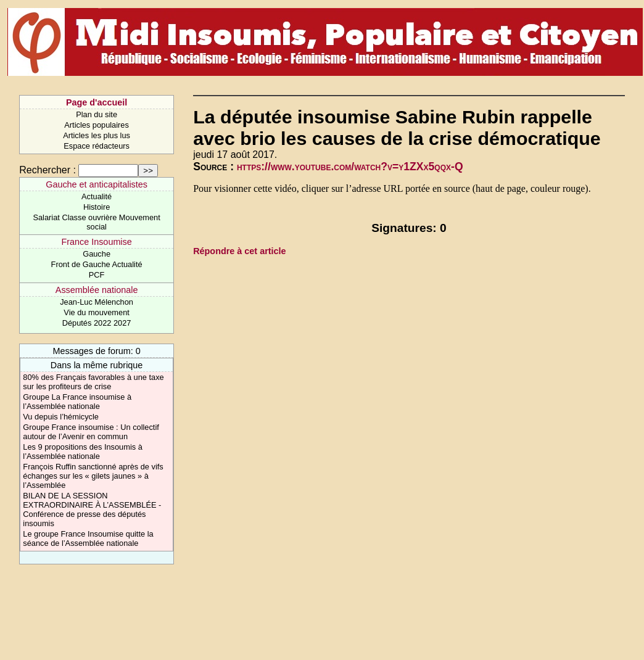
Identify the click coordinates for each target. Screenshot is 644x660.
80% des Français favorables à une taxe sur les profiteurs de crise (93, 382)
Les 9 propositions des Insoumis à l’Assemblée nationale (82, 452)
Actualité (97, 196)
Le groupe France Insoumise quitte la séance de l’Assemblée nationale (88, 538)
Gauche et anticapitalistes (97, 184)
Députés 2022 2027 (97, 323)
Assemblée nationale (97, 290)
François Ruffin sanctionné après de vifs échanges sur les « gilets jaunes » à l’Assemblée (93, 476)
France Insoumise (96, 242)
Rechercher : (47, 170)
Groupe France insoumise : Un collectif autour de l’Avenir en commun (91, 432)
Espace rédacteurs (97, 146)
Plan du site (97, 114)
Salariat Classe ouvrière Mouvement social (96, 222)
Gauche (97, 254)
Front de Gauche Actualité (97, 264)
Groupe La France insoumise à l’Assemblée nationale (77, 402)
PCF (97, 275)
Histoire (97, 207)
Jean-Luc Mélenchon (97, 302)
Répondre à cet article (239, 251)
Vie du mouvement (96, 312)
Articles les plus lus (97, 135)
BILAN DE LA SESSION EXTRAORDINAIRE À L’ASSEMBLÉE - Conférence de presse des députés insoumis (92, 509)
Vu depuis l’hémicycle (61, 417)
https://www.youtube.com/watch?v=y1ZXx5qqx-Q (350, 167)
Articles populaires (97, 125)
